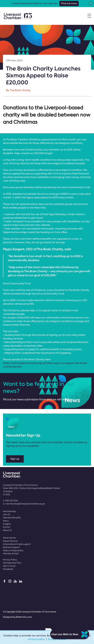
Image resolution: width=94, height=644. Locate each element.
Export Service (10, 541)
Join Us (7, 514)
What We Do (9, 538)
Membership (9, 511)
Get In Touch (9, 566)
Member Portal (11, 554)
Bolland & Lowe (24, 617)
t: (10, 501)
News (6, 521)
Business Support (11, 547)
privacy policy (36, 639)
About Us (7, 530)
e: (24, 504)
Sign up (15, 459)
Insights (7, 524)
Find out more (69, 3)
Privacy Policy (10, 560)
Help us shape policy (13, 550)
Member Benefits (12, 518)
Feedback (8, 569)
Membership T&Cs (12, 563)
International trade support (17, 544)
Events (6, 527)
